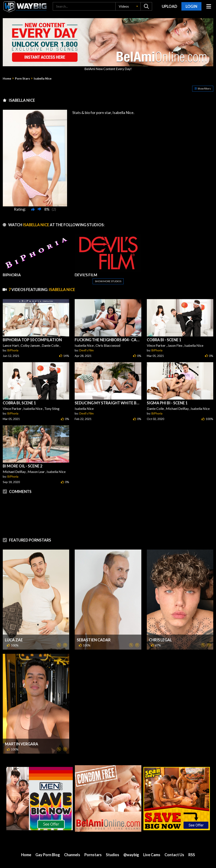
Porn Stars (22, 79)
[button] (128, 6)
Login (191, 6)
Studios (113, 855)
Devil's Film (86, 350)
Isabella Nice (43, 79)
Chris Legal (160, 640)
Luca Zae (14, 640)
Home (7, 79)
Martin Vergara (22, 744)
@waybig (131, 855)
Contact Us (174, 855)
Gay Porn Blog (48, 855)
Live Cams (152, 855)
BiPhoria (13, 350)
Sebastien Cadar (94, 640)
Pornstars (93, 855)
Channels (72, 855)
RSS (192, 855)
